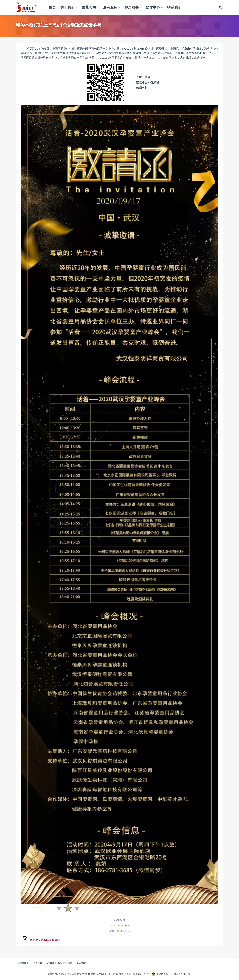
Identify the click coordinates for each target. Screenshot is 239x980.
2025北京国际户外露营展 (60, 963)
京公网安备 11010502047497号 (173, 974)
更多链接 (38, 963)
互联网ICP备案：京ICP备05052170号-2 (129, 974)
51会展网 (82, 963)
